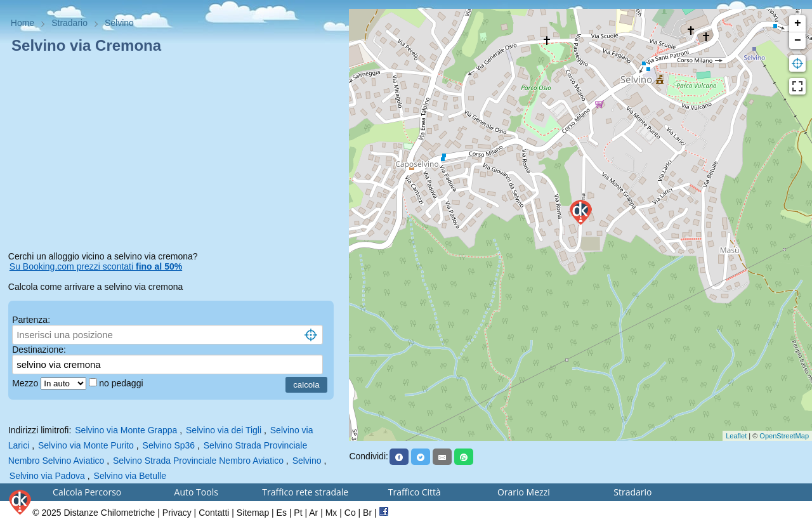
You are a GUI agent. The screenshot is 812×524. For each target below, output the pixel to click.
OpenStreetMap (784, 436)
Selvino (307, 461)
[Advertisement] (175, 155)
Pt (298, 513)
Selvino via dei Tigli (224, 430)
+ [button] (798, 23)
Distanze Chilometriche (109, 513)
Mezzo (26, 383)
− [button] (798, 41)
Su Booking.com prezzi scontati (96, 266)
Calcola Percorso (87, 492)
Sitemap (253, 513)
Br (367, 513)
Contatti (214, 513)
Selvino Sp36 (169, 445)
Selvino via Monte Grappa (126, 430)
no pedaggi (122, 383)
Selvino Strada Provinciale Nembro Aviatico (198, 461)
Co (350, 513)
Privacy (177, 513)
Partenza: (31, 320)
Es (282, 513)
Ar (313, 513)
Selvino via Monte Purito (86, 445)
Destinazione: (39, 350)
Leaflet (736, 436)
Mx (331, 513)
